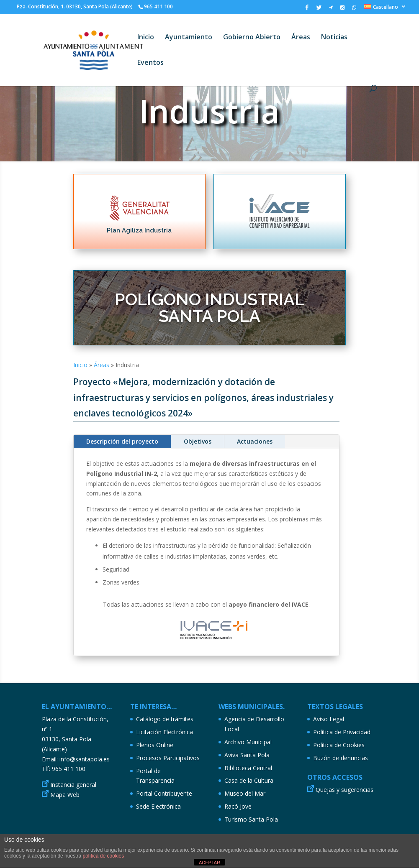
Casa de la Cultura (249, 780)
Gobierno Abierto (252, 38)
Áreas (301, 38)
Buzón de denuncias (341, 758)
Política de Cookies (339, 745)
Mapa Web (65, 795)
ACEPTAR (209, 863)
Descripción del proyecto (122, 441)
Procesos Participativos (168, 758)
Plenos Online (155, 745)
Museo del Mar (245, 793)
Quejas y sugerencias (344, 790)
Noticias (334, 38)
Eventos (150, 63)
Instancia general (73, 785)
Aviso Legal (329, 719)
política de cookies (103, 856)
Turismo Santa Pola (251, 819)
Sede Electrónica (158, 806)
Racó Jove (238, 806)
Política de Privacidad (342, 732)
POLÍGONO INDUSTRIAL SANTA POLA (209, 308)
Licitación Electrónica (165, 732)
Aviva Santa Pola (247, 755)
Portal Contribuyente (164, 793)
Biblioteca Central (248, 768)
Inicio (146, 38)
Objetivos (198, 441)
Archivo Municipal (248, 742)
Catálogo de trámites (165, 719)
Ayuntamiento (189, 38)
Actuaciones (255, 441)
